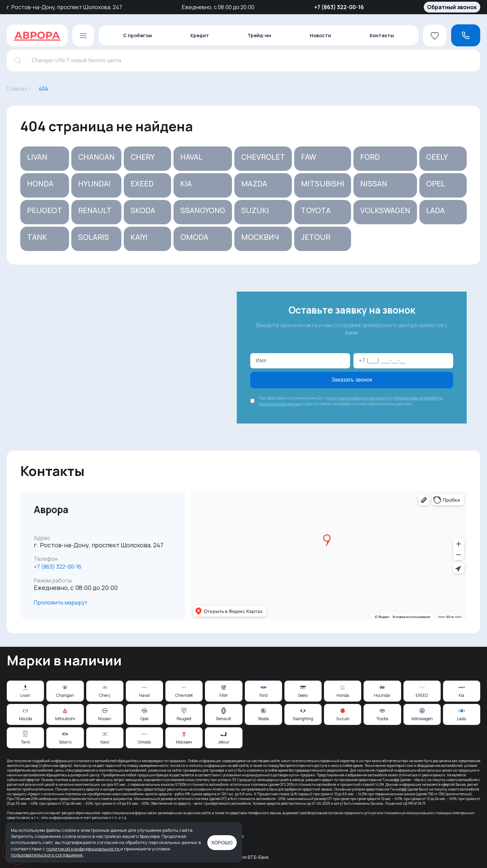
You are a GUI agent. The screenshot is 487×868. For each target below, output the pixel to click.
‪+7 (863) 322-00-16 (58, 567)
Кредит (200, 35)
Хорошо (222, 843)
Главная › (19, 89)
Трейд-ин (259, 35)
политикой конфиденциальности (358, 398)
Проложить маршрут (61, 602)
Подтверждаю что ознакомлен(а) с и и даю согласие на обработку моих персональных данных (351, 401)
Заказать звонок (352, 380)
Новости (320, 35)
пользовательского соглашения (47, 855)
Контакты (382, 35)
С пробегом (137, 35)
